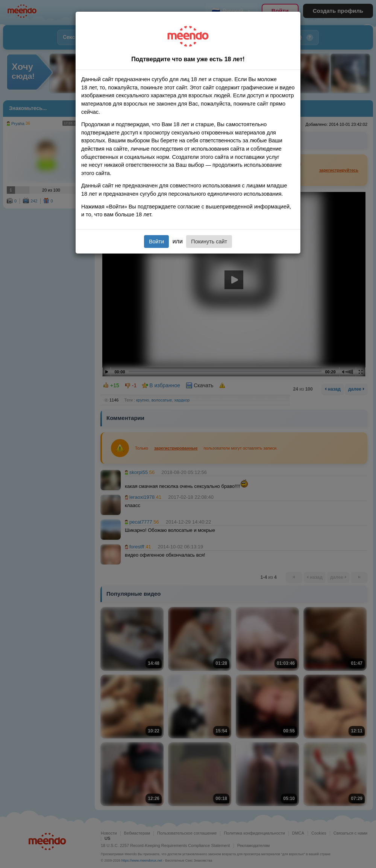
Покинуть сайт (209, 242)
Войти (156, 242)
